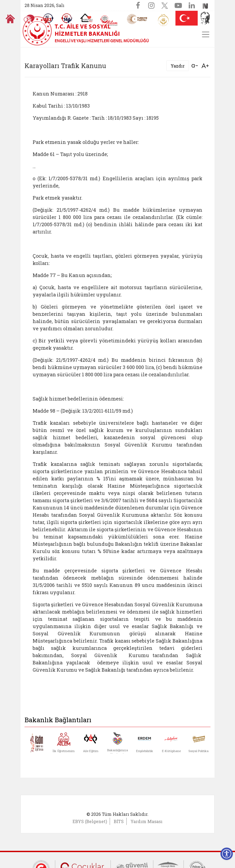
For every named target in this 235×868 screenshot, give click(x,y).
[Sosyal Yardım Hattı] (67, 18)
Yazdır (178, 66)
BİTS (119, 821)
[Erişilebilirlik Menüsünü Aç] (227, 854)
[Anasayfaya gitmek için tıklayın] (10, 19)
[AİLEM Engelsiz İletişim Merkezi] (109, 21)
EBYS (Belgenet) (90, 821)
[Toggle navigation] (206, 34)
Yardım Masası (146, 821)
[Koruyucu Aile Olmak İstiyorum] (86, 18)
